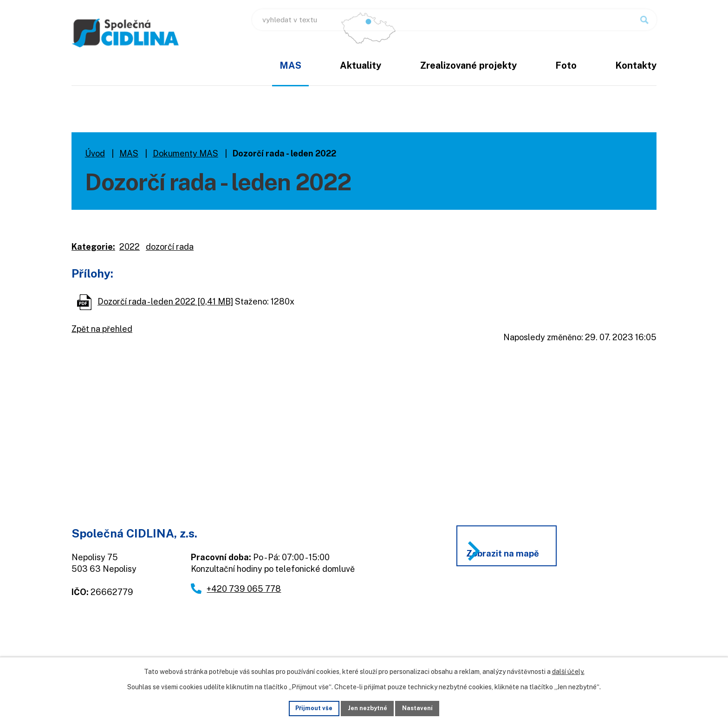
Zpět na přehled (102, 329)
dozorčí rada (170, 247)
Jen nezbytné (367, 707)
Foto (566, 65)
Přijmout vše (309, 707)
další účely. (568, 670)
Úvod (234, 72)
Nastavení (423, 707)
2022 (130, 247)
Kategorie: (93, 247)
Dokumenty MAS (185, 153)
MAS (290, 65)
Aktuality (361, 65)
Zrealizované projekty (468, 65)
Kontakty (636, 65)
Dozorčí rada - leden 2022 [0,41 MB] (165, 301)
